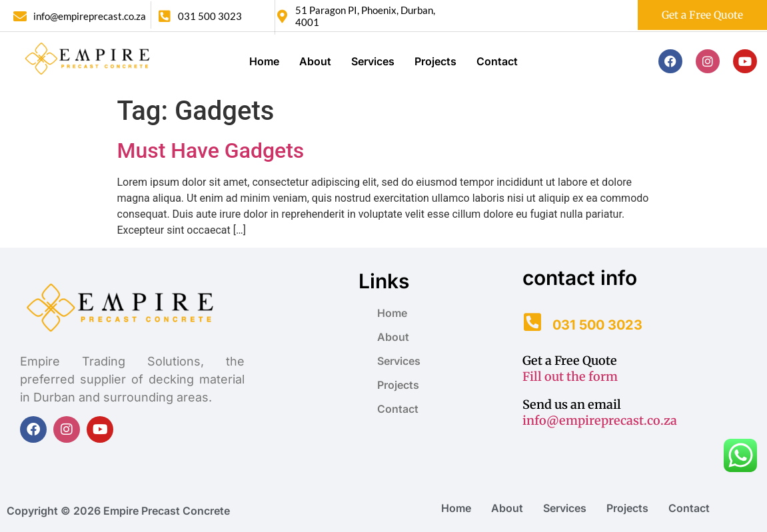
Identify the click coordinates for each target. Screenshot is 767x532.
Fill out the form (570, 377)
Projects (435, 62)
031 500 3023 (210, 17)
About (315, 62)
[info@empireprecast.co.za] (20, 17)
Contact (497, 62)
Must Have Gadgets (211, 151)
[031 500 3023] (165, 17)
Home (264, 62)
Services (373, 62)
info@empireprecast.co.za (90, 17)
